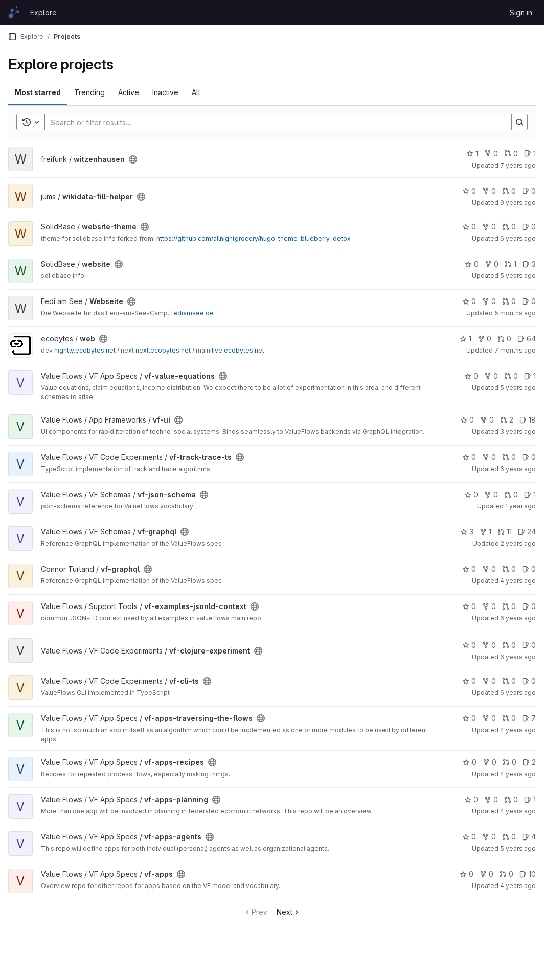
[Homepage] (14, 12)
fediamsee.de (192, 313)
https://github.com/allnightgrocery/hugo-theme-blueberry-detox (254, 238)
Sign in (521, 13)
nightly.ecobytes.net (85, 350)
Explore (43, 13)
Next (289, 912)
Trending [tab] (89, 92)
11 (505, 532)
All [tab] (196, 92)
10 (528, 874)
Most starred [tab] (38, 92)
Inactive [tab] (165, 92)
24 (527, 532)
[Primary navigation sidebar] (12, 37)
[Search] (273, 122)
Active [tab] (129, 92)
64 (527, 339)
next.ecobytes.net (163, 350)
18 (528, 420)
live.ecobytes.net (238, 350)
